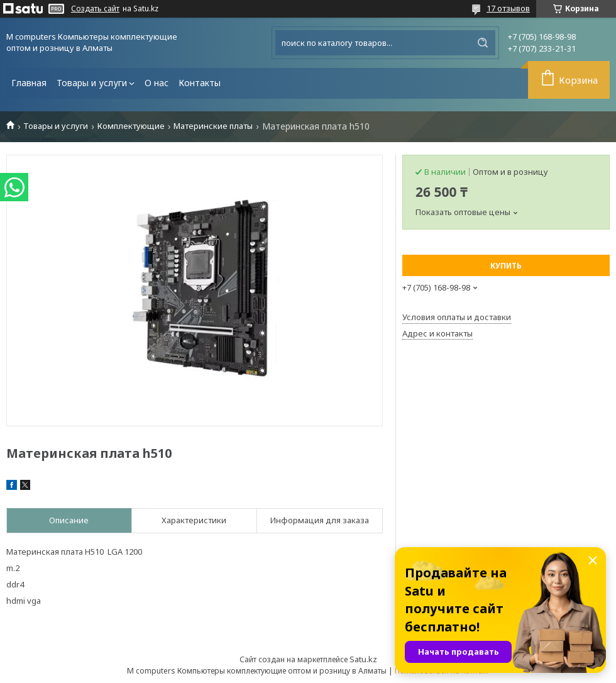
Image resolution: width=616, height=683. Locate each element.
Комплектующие (131, 126)
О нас (157, 83)
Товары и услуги (92, 83)
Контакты (200, 83)
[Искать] (483, 43)
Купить (506, 266)
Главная (29, 83)
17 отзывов (508, 8)
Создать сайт (95, 9)
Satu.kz (363, 659)
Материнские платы (213, 126)
